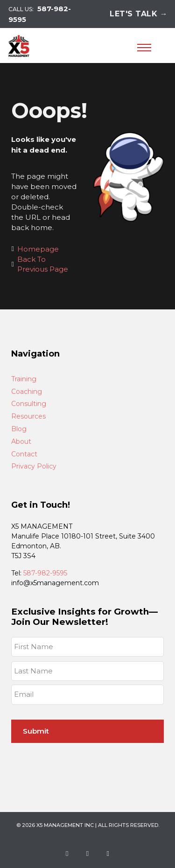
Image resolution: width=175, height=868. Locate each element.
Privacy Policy (34, 466)
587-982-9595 (45, 573)
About (21, 442)
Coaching (27, 392)
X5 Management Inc (65, 825)
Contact (24, 454)
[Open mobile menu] (144, 48)
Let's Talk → (139, 14)
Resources (28, 416)
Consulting (29, 404)
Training (24, 379)
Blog (19, 429)
